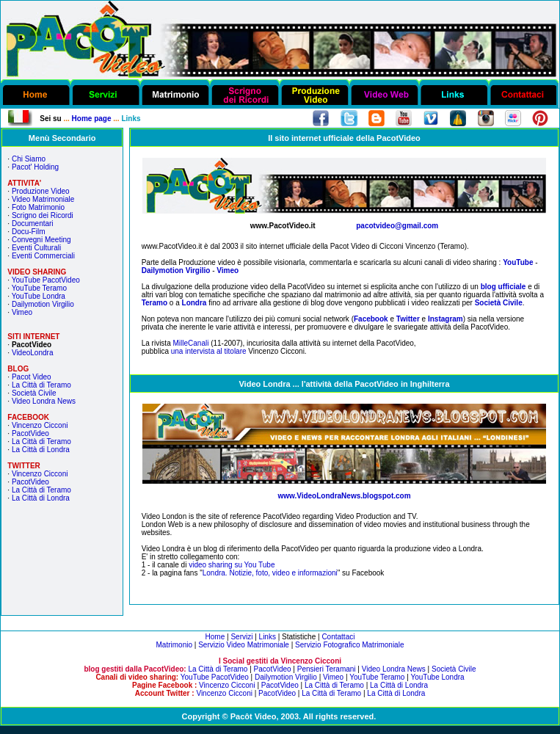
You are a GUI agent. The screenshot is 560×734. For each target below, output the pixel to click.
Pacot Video (32, 377)
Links (268, 637)
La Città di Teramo (41, 385)
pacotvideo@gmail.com (397, 226)
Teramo (154, 303)
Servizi (241, 637)
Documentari (33, 224)
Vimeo (22, 312)
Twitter (409, 319)
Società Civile (34, 393)
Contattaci (338, 637)
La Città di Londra (41, 450)
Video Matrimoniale (43, 199)
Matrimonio (174, 645)
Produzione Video (41, 191)
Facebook (371, 319)
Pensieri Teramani (327, 669)
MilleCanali (190, 343)
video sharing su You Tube (232, 565)
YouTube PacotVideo (46, 280)
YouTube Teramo (39, 288)
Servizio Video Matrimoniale (244, 645)
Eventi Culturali (36, 248)
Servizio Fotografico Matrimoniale (349, 645)
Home (215, 637)
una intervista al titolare (209, 351)
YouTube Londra (39, 296)
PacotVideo (30, 433)
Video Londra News (44, 401)
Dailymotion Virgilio (43, 304)
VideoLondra (33, 353)
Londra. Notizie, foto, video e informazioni (270, 573)
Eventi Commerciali (43, 256)
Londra (194, 303)
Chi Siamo (29, 159)
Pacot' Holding (35, 167)
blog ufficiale (503, 287)
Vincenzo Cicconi (40, 425)
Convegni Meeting (41, 240)
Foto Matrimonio (38, 207)
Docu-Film (29, 232)
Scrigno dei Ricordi (43, 215)
